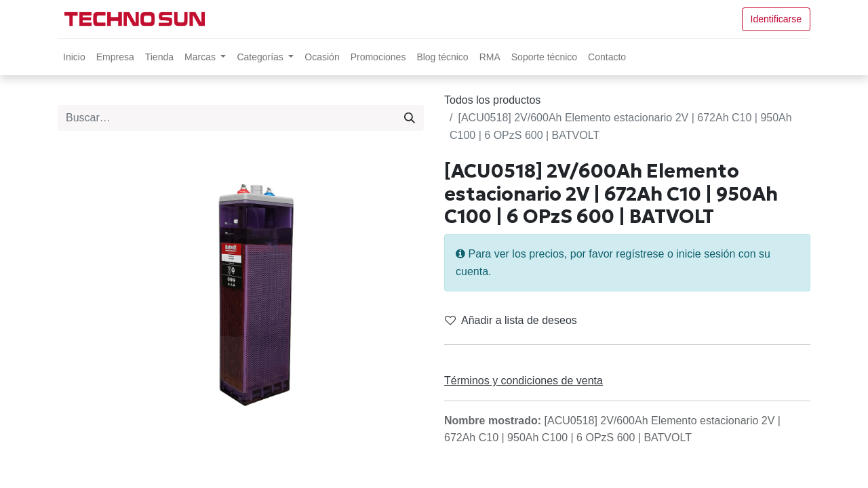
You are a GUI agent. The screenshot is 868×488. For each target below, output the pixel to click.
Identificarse (776, 19)
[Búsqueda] (410, 118)
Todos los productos (492, 100)
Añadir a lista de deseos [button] (511, 320)
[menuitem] (74, 57)
